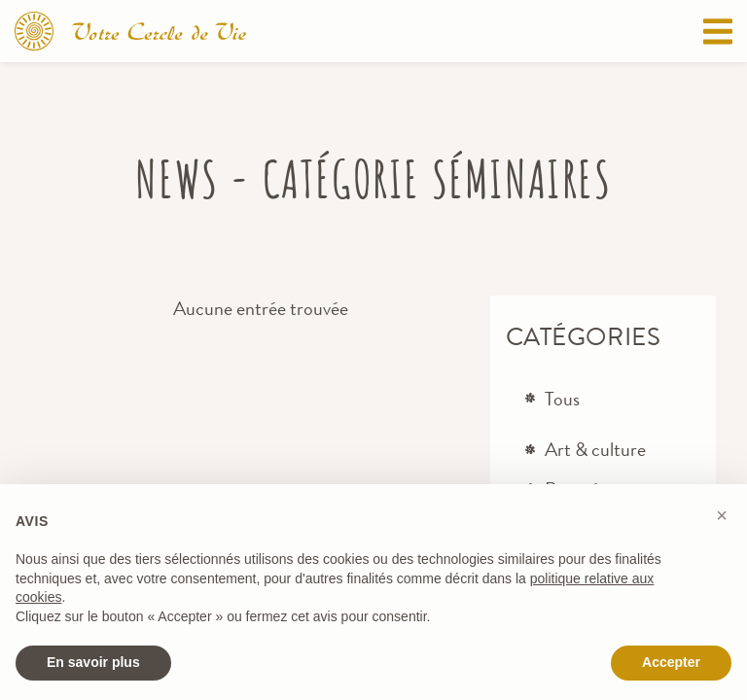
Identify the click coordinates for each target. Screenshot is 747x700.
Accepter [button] (671, 662)
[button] (722, 515)
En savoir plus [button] (93, 662)
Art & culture (595, 450)
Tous (562, 399)
